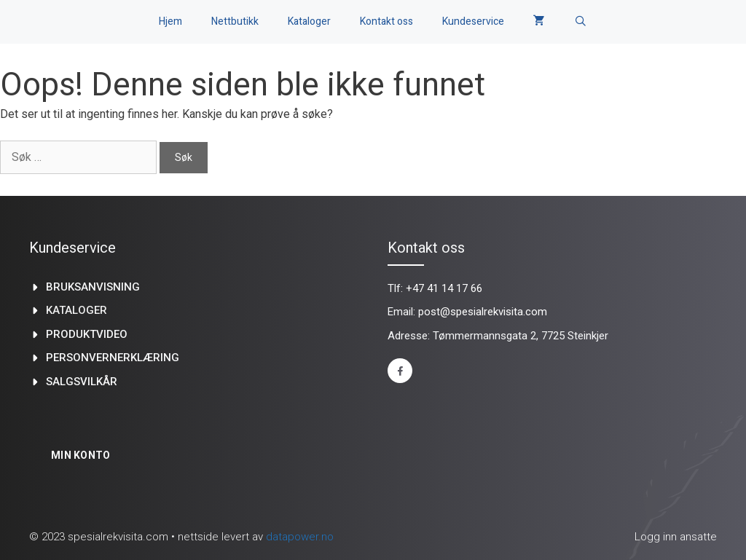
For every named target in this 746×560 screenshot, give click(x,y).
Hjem (170, 21)
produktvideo (87, 334)
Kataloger (309, 21)
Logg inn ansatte (676, 537)
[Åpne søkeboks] (581, 22)
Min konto (81, 455)
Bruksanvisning (93, 287)
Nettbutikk (235, 21)
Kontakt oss (386, 21)
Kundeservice (473, 21)
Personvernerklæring (113, 358)
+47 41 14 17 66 (444, 288)
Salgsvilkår (82, 382)
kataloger (76, 310)
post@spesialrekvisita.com (483, 312)
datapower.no (300, 537)
